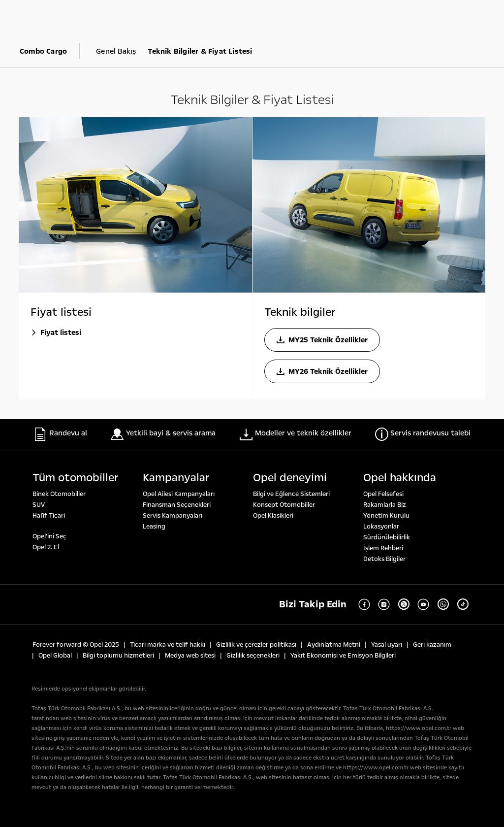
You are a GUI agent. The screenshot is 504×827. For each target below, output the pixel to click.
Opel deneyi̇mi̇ (290, 478)
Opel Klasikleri (273, 516)
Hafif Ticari (49, 516)
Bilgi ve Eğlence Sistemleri (291, 494)
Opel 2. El (46, 547)
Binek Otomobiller (59, 494)
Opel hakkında (400, 478)
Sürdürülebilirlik (387, 537)
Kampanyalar (176, 478)
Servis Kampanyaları (173, 516)
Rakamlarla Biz (385, 505)
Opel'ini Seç (49, 536)
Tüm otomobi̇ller (76, 478)
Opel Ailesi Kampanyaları (179, 494)
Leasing (154, 527)
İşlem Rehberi (383, 548)
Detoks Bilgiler (384, 559)
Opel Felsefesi (383, 494)
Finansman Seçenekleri (177, 505)
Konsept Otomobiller (284, 505)
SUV (39, 505)
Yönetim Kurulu (386, 516)
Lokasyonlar (381, 527)
